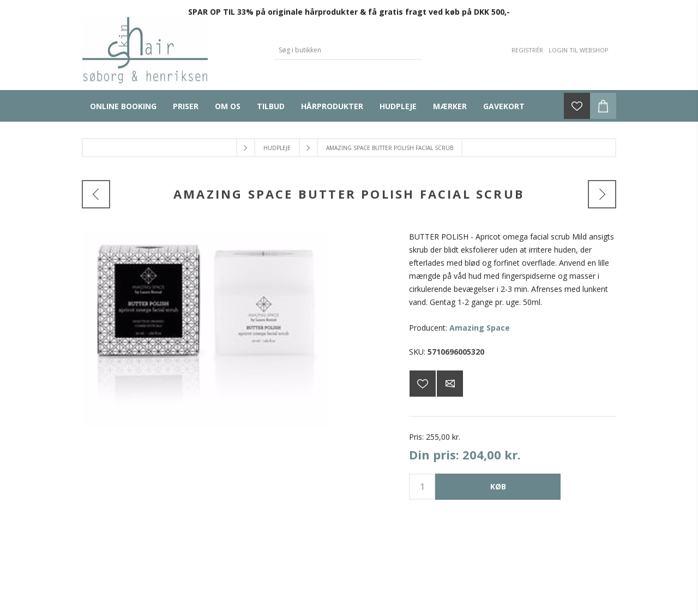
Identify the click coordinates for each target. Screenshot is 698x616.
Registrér (527, 50)
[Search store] (340, 50)
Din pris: (434, 454)
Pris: (416, 437)
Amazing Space (480, 328)
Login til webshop (579, 50)
